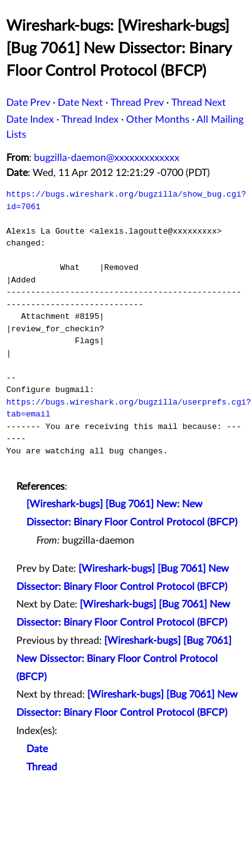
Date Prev (28, 103)
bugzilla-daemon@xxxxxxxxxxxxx (107, 158)
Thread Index (90, 120)
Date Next (80, 103)
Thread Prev (137, 103)
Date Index (30, 120)
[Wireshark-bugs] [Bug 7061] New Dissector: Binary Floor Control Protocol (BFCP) (124, 659)
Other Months (158, 120)
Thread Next (199, 103)
